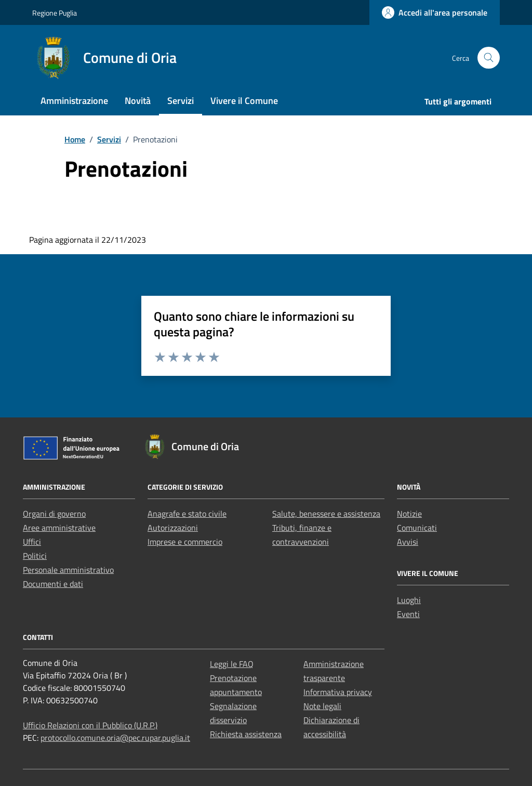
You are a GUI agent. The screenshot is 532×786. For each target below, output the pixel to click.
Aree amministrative (59, 528)
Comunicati (417, 528)
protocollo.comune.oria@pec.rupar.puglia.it (115, 738)
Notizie (409, 514)
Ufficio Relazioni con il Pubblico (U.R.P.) (90, 725)
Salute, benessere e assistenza (326, 514)
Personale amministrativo (68, 570)
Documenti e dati (53, 584)
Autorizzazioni (173, 528)
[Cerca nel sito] (489, 58)
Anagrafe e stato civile (187, 514)
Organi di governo (54, 514)
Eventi (408, 614)
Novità (138, 101)
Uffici (32, 542)
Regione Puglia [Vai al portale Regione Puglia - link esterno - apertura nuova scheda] (55, 13)
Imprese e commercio (185, 542)
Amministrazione (74, 101)
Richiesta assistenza (246, 734)
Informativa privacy (338, 692)
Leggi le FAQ (232, 664)
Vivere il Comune (244, 101)
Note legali (322, 706)
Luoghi (409, 600)
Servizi (181, 101)
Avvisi (408, 542)
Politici (35, 556)
